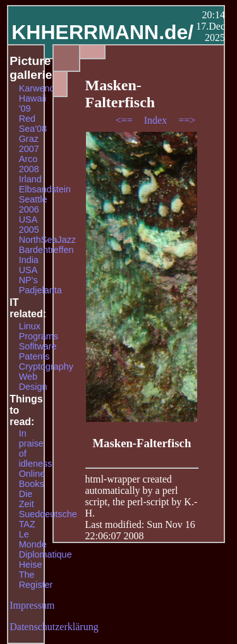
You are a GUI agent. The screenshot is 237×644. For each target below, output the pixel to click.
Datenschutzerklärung (54, 627)
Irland (30, 179)
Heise (31, 565)
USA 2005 (29, 225)
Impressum (32, 605)
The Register (36, 580)
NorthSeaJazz (47, 240)
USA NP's (28, 275)
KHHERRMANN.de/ (102, 32)
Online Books (32, 479)
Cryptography (46, 366)
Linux (30, 326)
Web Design (33, 382)
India (29, 260)
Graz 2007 (29, 144)
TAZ (27, 524)
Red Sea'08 (33, 124)
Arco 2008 (29, 164)
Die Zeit (27, 499)
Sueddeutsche (48, 514)
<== (125, 120)
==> (187, 120)
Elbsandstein (45, 189)
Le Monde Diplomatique (46, 544)
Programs (39, 336)
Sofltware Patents (38, 351)
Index (157, 120)
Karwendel (40, 88)
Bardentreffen (46, 250)
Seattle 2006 (33, 204)
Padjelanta (40, 290)
